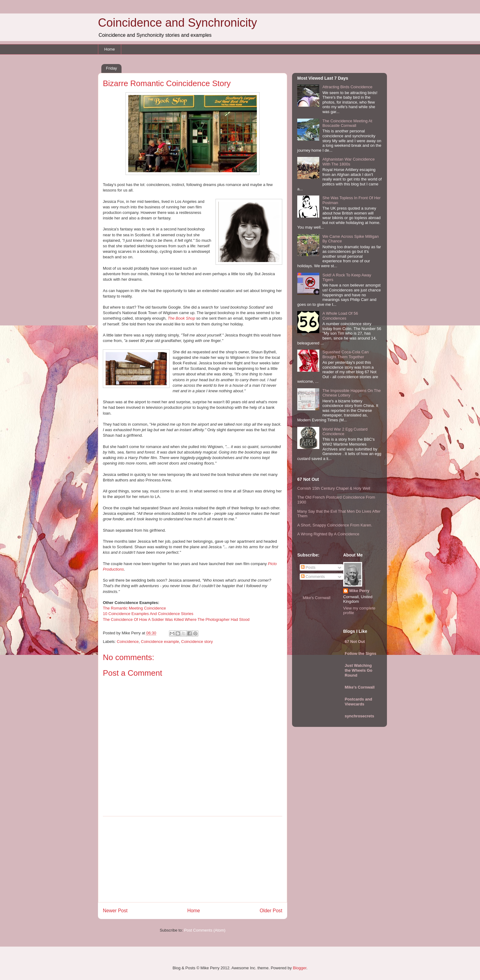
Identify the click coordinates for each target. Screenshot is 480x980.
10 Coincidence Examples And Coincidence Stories (148, 614)
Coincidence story (197, 642)
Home (110, 49)
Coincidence (128, 642)
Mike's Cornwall (317, 598)
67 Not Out (355, 642)
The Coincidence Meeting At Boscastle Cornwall (347, 123)
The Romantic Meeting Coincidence (134, 608)
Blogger (300, 968)
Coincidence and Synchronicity (178, 23)
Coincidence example (160, 642)
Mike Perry (359, 591)
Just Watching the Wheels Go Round (358, 670)
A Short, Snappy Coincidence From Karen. (335, 525)
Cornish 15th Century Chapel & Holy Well (334, 488)
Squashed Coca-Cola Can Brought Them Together (345, 354)
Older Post (271, 911)
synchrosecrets (359, 716)
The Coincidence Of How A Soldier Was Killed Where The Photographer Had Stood (176, 619)
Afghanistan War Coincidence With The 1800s (349, 162)
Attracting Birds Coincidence (347, 87)
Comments (313, 577)
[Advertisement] (193, 859)
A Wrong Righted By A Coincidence (328, 534)
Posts (308, 567)
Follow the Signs (360, 653)
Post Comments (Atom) (205, 930)
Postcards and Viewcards (358, 702)
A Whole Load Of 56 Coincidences (340, 316)
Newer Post (115, 911)
